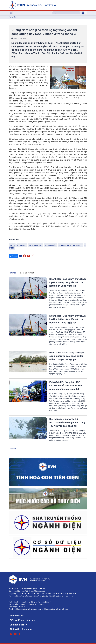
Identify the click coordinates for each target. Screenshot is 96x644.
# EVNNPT (22, 245)
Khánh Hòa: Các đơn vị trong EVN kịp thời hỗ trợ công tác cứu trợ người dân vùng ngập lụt (68, 282)
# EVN (12, 245)
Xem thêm (12, 448)
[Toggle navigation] (11, 13)
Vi (83, 13)
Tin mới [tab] (12, 273)
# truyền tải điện (36, 245)
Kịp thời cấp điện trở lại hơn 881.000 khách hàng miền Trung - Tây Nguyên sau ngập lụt (68, 422)
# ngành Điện (51, 245)
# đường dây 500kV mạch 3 (70, 245)
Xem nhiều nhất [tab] (27, 273)
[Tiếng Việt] (33, 5)
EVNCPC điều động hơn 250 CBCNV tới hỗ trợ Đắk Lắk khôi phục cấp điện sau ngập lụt (66, 386)
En (86, 13)
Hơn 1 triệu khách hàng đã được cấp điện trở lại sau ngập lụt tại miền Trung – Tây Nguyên (67, 356)
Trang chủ (12, 17)
